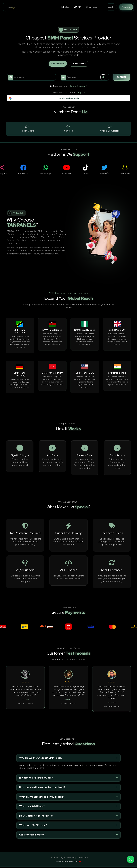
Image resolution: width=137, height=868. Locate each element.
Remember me (59, 86)
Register (126, 7)
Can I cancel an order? (32, 835)
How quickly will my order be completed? (42, 787)
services (92, 7)
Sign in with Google (44, 98)
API (78, 7)
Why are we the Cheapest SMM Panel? (41, 758)
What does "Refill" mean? (33, 825)
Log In (111, 7)
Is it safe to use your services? (36, 778)
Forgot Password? (79, 86)
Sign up (82, 92)
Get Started (58, 64)
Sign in (121, 77)
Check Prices (79, 64)
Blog (65, 7)
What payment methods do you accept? (42, 797)
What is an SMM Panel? (32, 806)
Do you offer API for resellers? (36, 816)
